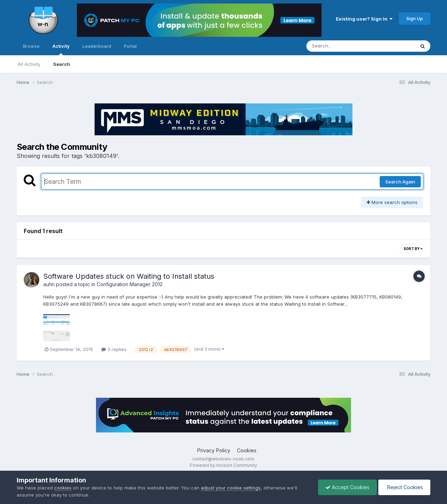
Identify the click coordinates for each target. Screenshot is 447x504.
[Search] (341, 46)
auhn (49, 284)
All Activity (29, 64)
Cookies (247, 450)
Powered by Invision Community (223, 465)
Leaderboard (97, 46)
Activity (61, 49)
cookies (63, 488)
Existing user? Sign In (364, 19)
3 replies (114, 349)
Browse (31, 46)
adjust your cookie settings (231, 488)
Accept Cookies (347, 487)
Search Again (400, 182)
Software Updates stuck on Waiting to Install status (129, 276)
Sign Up (415, 18)
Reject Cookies (404, 487)
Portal (130, 46)
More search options (392, 202)
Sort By (413, 249)
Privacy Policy (214, 450)
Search (62, 64)
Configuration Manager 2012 (130, 284)
